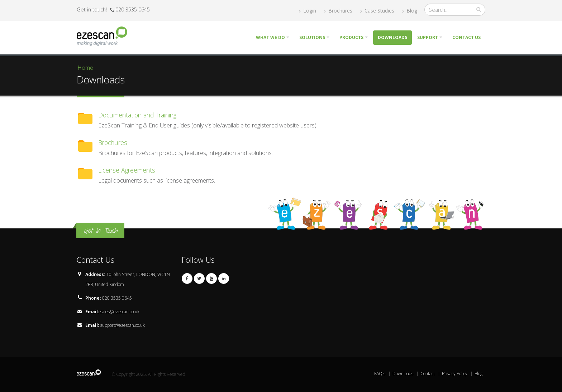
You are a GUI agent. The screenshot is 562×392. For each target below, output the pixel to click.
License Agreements (127, 170)
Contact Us (466, 37)
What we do (270, 37)
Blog (410, 11)
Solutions (312, 37)
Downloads (392, 37)
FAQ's (380, 374)
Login (308, 11)
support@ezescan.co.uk (123, 325)
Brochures (338, 11)
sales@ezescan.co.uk (120, 312)
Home (85, 68)
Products (351, 37)
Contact (428, 374)
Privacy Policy (455, 374)
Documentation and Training (137, 115)
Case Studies (377, 11)
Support (428, 37)
